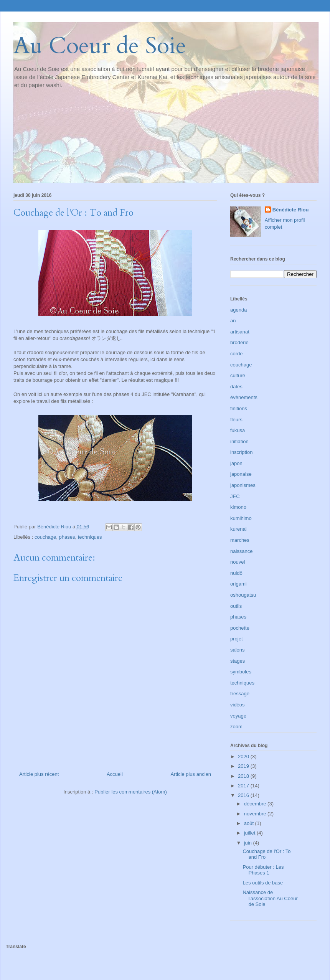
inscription (242, 452)
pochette (240, 628)
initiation (239, 441)
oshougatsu (243, 595)
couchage (45, 537)
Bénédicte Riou (291, 210)
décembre (256, 804)
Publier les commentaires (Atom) (131, 792)
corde (237, 354)
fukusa (238, 430)
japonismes (243, 485)
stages (238, 661)
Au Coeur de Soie (100, 46)
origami (238, 584)
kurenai (238, 529)
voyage (238, 716)
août (250, 823)
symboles (241, 672)
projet (237, 639)
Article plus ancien (191, 774)
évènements (244, 397)
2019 (244, 766)
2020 (244, 756)
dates (236, 387)
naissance (242, 551)
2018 (244, 776)
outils (236, 606)
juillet (250, 833)
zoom (236, 727)
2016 (244, 795)
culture (238, 375)
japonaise (241, 474)
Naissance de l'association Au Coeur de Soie (270, 898)
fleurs (236, 420)
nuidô (236, 573)
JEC (235, 496)
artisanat (240, 332)
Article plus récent (39, 774)
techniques (90, 537)
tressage (240, 694)
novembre (256, 814)
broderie (239, 342)
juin (249, 843)
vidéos (238, 705)
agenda (238, 310)
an (233, 321)
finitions (239, 408)
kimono (238, 507)
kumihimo (241, 518)
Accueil (115, 774)
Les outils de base (263, 883)
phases (67, 537)
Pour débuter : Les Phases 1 (263, 870)
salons (238, 650)
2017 (244, 786)
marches (240, 540)
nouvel (238, 562)
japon (236, 463)
